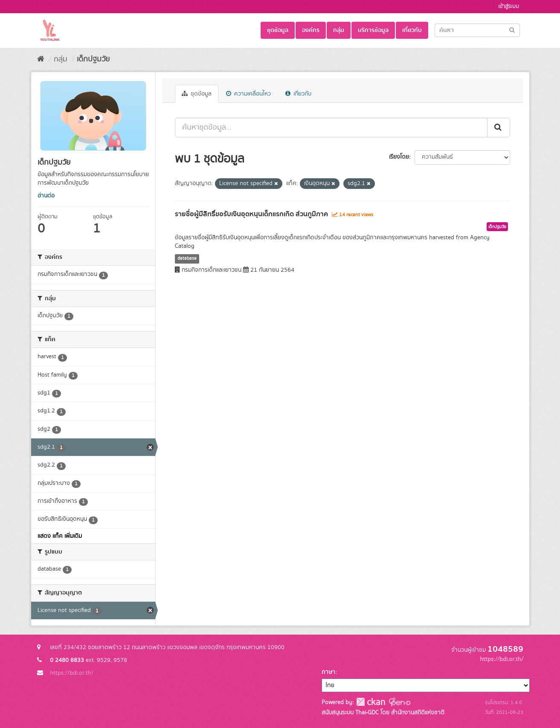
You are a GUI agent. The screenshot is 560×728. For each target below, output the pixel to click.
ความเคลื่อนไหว (248, 94)
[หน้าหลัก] (41, 59)
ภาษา (328, 672)
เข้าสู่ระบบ (509, 7)
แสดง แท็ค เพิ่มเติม (60, 536)
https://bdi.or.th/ (72, 673)
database (187, 258)
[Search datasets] (477, 30)
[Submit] (512, 30)
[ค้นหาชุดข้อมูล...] (331, 128)
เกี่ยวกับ (412, 30)
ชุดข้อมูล (278, 30)
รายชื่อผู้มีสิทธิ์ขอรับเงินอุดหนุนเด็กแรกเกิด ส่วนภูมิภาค (251, 214)
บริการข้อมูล (373, 30)
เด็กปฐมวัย (93, 59)
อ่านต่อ (46, 196)
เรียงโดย (399, 157)
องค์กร (311, 30)
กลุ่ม (339, 30)
